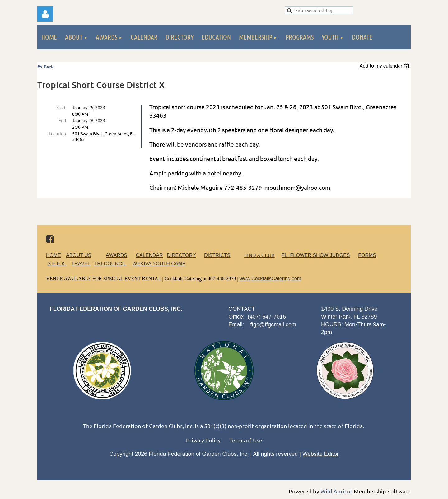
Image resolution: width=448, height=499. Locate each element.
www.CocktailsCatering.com (270, 279)
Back (49, 67)
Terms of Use (246, 440)
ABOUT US (79, 255)
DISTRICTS (217, 255)
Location (57, 133)
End (62, 120)
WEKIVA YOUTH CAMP (159, 264)
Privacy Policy (203, 440)
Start (61, 107)
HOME (54, 255)
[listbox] (385, 66)
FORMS (367, 255)
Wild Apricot (336, 491)
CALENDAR (149, 255)
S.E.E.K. (57, 264)
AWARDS (120, 255)
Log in (45, 14)
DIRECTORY (181, 255)
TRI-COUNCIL (110, 264)
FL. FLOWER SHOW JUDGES (316, 255)
